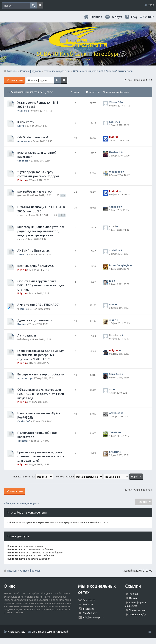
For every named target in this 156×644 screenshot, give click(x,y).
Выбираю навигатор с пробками (41, 374)
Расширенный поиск (40, 6)
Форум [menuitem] (117, 17)
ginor (112, 320)
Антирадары (27, 335)
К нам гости (26, 122)
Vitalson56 (23, 111)
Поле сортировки (78, 476)
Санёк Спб (24, 421)
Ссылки (149, 17)
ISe (111, 281)
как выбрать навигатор (35, 191)
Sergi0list (115, 374)
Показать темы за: (33, 476)
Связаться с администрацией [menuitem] (50, 632)
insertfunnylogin (119, 266)
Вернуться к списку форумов (22, 503)
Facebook (88, 604)
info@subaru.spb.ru (93, 617)
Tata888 (22, 441)
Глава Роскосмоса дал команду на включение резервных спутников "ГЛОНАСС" (40, 355)
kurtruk (114, 137)
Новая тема (16, 80)
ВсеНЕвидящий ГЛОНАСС (36, 266)
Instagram (88, 609)
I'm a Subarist (90, 613)
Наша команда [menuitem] (16, 632)
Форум (133, 598)
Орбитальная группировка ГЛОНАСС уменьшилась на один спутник (41, 285)
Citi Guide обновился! (33, 137)
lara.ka (24, 309)
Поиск (33, 6)
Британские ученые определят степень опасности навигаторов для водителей (41, 456)
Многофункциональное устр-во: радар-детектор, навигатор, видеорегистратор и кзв (41, 231)
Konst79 (114, 122)
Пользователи (137, 610)
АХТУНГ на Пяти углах (33, 251)
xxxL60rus (23, 254)
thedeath (23, 161)
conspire (114, 207)
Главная (96, 17)
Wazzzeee (116, 172)
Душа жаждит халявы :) (35, 320)
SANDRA (114, 452)
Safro (21, 126)
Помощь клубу (137, 614)
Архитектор (25, 378)
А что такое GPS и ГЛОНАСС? (38, 305)
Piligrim (22, 180)
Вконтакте (89, 600)
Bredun (22, 324)
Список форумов (30, 571)
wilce (112, 304)
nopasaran (24, 141)
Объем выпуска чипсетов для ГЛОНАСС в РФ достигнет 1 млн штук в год (41, 394)
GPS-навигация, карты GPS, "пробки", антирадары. (43, 92)
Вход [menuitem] (151, 5)
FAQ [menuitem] (134, 17)
